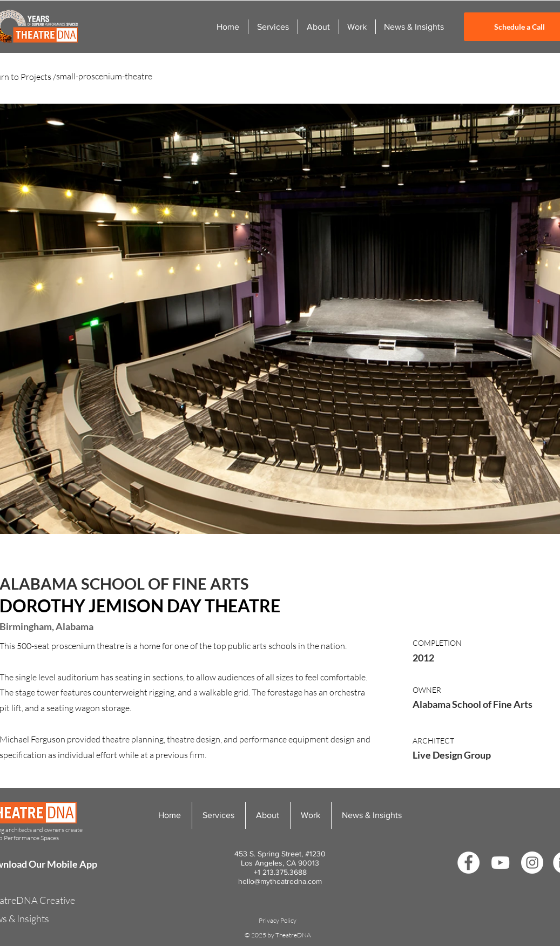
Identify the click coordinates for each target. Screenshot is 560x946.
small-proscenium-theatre (104, 76)
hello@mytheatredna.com (280, 881)
